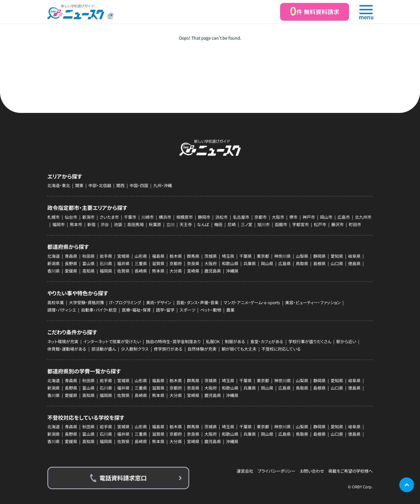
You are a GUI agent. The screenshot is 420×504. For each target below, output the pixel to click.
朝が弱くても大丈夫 (239, 349)
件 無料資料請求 (315, 11)
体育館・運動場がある (67, 349)
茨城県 (211, 256)
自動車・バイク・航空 (99, 310)
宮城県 (123, 256)
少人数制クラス (135, 349)
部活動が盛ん (104, 349)
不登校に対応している (281, 349)
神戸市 (309, 217)
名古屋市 (241, 217)
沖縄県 (232, 271)
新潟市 (88, 217)
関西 (120, 185)
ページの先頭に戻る (407, 485)
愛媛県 (71, 271)
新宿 (91, 224)
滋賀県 (158, 263)
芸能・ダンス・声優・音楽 (197, 302)
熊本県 (158, 271)
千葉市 (130, 217)
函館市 (281, 224)
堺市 (293, 217)
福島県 (158, 256)
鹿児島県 (213, 271)
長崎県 (141, 271)
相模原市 (185, 217)
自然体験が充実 (202, 349)
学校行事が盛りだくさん (310, 341)
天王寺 (186, 224)
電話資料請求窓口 (123, 478)
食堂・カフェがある (267, 341)
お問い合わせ (312, 471)
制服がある (235, 341)
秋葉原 (155, 224)
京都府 (176, 263)
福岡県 (106, 271)
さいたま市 (109, 217)
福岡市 (59, 224)
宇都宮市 (301, 224)
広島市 (344, 217)
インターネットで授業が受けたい (112, 341)
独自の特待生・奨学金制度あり (173, 341)
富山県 (88, 263)
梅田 (218, 224)
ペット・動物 (211, 310)
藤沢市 (337, 224)
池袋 (118, 224)
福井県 (123, 263)
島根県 (319, 263)
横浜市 (165, 217)
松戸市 (320, 224)
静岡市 (204, 217)
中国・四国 (139, 185)
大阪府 (211, 263)
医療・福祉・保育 (136, 310)
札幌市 (54, 217)
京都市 (261, 217)
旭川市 (264, 224)
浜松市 (222, 217)
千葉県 (245, 256)
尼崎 (232, 224)
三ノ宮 (247, 224)
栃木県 (176, 256)
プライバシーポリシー (277, 471)
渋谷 (105, 224)
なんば (203, 224)
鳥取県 (302, 263)
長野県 (71, 263)
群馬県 (193, 256)
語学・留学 (165, 310)
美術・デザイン (159, 302)
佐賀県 (123, 271)
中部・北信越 (100, 185)
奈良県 (193, 263)
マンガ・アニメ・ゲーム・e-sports (252, 302)
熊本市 (76, 224)
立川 (170, 224)
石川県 (106, 263)
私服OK (213, 341)
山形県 (141, 256)
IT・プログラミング (125, 302)
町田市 (355, 224)
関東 (79, 185)
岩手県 (106, 256)
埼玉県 (228, 256)
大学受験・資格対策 (87, 302)
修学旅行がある (168, 349)
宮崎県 (193, 271)
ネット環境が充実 (63, 341)
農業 (230, 310)
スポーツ (187, 310)
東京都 (263, 256)
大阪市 (278, 217)
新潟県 (54, 263)
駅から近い (346, 341)
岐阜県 (354, 256)
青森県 (71, 256)
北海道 (54, 256)
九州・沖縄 (163, 185)
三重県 (141, 263)
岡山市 (326, 217)
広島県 (285, 263)
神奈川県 (282, 256)
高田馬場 (135, 224)
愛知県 (337, 256)
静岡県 (319, 256)
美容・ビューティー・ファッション (313, 302)
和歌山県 (230, 263)
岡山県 (267, 263)
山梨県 (302, 256)
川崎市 (148, 217)
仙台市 (71, 217)
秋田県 (88, 256)
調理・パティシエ (62, 310)
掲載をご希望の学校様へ (350, 471)
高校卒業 (56, 302)
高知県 (88, 271)
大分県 (176, 271)
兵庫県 (250, 263)
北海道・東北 (59, 185)
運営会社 (245, 471)
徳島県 (354, 263)
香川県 (54, 271)
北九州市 (363, 217)
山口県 (337, 263)
